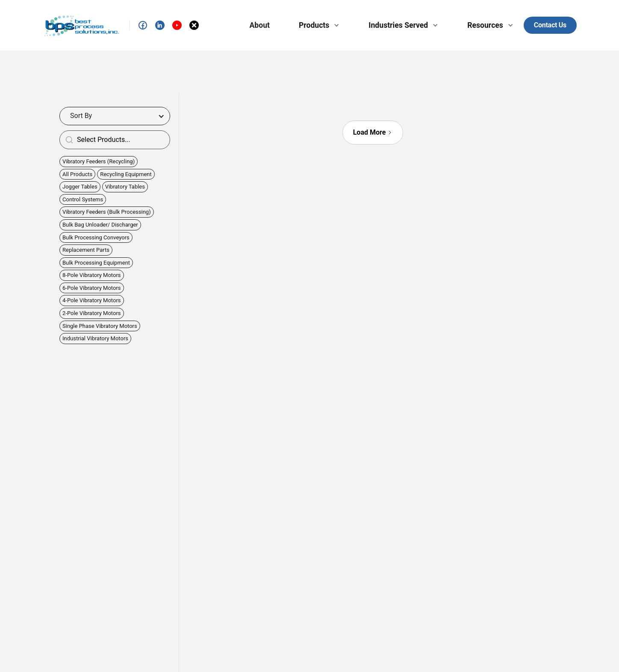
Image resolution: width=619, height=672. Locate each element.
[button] (316, 25)
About (260, 25)
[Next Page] (373, 133)
